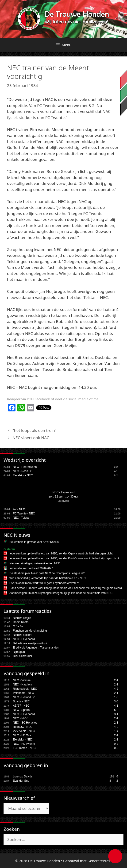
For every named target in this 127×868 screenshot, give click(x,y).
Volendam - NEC (23, 693)
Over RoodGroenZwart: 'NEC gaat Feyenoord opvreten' (44, 583)
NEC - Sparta (21, 710)
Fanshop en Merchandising (30, 631)
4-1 (116, 706)
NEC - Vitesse (22, 680)
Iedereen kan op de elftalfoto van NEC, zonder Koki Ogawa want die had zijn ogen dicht (64, 558)
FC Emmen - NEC (24, 748)
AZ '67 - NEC (21, 706)
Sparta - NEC (21, 701)
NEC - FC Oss (22, 735)
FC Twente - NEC (24, 514)
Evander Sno (21, 781)
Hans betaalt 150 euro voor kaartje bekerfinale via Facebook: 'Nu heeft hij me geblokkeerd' (66, 588)
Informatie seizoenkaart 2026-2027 (31, 568)
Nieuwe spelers (23, 635)
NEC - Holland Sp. (24, 697)
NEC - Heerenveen (25, 467)
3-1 (116, 714)
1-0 (116, 697)
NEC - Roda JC (23, 471)
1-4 (116, 731)
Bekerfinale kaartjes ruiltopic (31, 643)
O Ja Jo (18, 626)
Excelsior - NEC (23, 475)
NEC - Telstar (21, 518)
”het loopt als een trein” (34, 430)
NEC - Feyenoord (63, 492)
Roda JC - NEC (23, 727)
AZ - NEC (19, 509)
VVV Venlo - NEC (24, 731)
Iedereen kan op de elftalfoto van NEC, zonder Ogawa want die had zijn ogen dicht (61, 553)
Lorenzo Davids (23, 776)
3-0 (116, 701)
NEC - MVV (20, 718)
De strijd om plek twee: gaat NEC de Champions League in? (47, 573)
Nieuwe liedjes (22, 618)
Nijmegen (19, 652)
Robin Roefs (21, 622)
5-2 (116, 710)
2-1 (116, 680)
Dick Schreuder (23, 656)
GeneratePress (100, 861)
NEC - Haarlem (22, 685)
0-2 (116, 744)
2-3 (116, 723)
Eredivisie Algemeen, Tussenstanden (36, 648)
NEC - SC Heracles (25, 723)
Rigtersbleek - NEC (25, 689)
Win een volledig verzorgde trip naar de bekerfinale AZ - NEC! (48, 578)
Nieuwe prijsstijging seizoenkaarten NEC (35, 563)
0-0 (116, 748)
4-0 (116, 727)
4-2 (116, 689)
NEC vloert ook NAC (31, 438)
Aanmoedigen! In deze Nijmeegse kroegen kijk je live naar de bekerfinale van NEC (61, 593)
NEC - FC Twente (24, 744)
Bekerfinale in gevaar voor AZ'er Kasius (34, 542)
